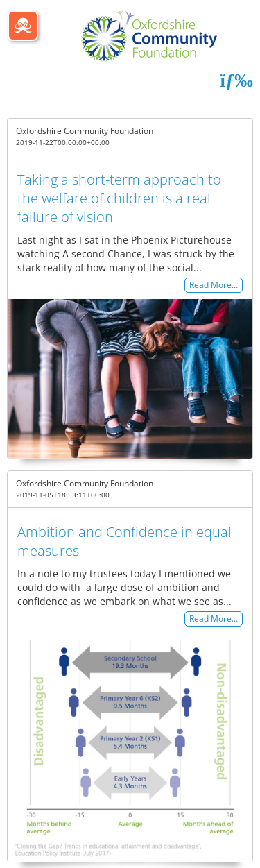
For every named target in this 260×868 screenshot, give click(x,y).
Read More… (214, 286)
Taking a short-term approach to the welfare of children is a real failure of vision (119, 198)
